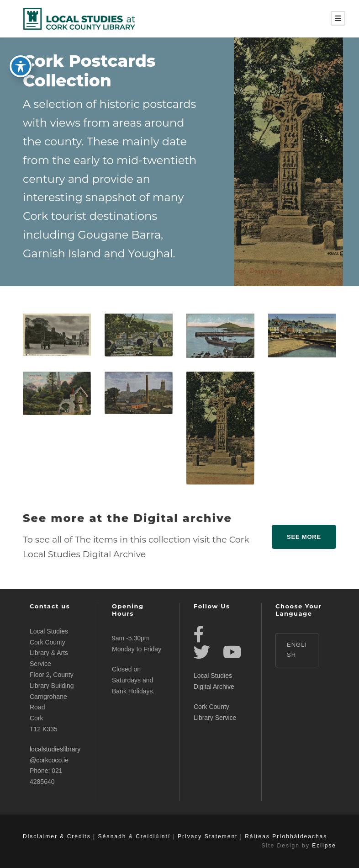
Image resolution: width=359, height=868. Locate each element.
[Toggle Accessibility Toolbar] (21, 61)
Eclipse (324, 846)
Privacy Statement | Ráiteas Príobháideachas (252, 836)
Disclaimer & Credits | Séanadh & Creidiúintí (97, 836)
